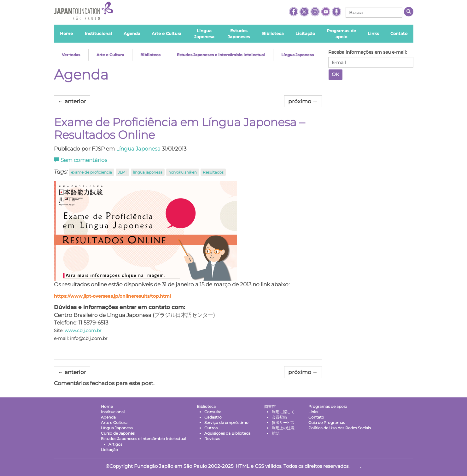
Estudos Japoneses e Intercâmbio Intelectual (221, 55)
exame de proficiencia (91, 172)
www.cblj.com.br (83, 330)
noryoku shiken (183, 172)
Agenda (81, 74)
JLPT (123, 172)
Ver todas (71, 55)
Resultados (213, 172)
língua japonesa (148, 172)
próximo (303, 101)
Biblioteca (150, 55)
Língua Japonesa (298, 55)
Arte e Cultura (110, 55)
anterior (72, 101)
